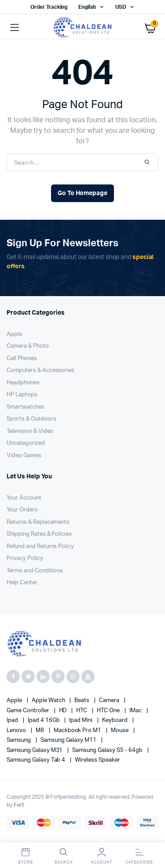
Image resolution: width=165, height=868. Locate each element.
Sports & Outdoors (31, 419)
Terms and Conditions (35, 571)
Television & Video (30, 431)
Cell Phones (22, 359)
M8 (40, 731)
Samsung (19, 740)
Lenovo (17, 731)
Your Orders (22, 510)
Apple (14, 334)
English (87, 7)
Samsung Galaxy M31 (35, 750)
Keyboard (115, 720)
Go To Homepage (83, 193)
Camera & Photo (28, 346)
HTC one (109, 711)
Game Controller (29, 711)
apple (15, 701)
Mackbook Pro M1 (78, 731)
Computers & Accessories (40, 370)
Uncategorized (26, 443)
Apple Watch (49, 701)
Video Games (24, 456)
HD (64, 711)
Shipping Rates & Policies (39, 534)
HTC (82, 711)
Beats (82, 701)
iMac (136, 711)
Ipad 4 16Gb (44, 720)
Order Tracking (49, 7)
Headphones (23, 383)
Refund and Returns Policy (40, 547)
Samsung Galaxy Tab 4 (37, 760)
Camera (110, 701)
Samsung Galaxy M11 (69, 740)
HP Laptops (22, 395)
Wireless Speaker (97, 760)
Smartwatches (26, 407)
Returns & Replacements (38, 522)
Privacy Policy (25, 558)
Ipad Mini (81, 720)
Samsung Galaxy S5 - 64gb (108, 750)
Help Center (22, 583)
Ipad (13, 720)
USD (121, 7)
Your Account (24, 498)
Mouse (120, 731)
